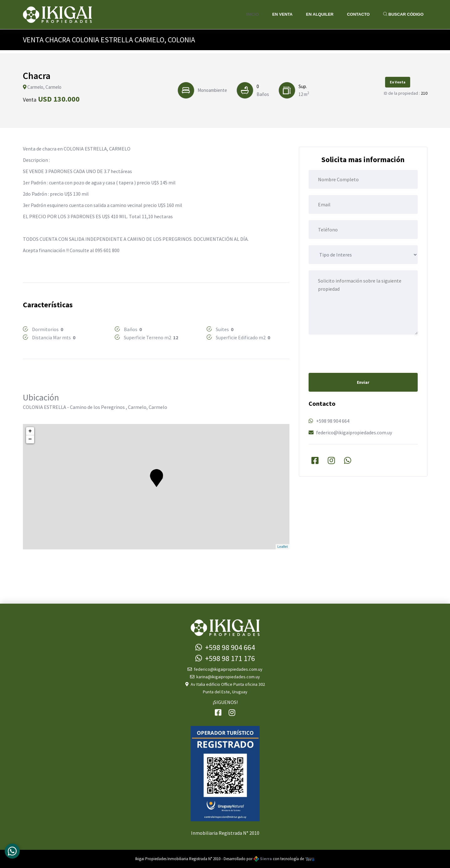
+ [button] (30, 431)
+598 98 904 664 (333, 421)
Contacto (358, 14)
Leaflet (282, 547)
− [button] (30, 439)
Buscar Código (403, 14)
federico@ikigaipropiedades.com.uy (354, 432)
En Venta (282, 14)
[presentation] (356, 353)
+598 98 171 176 (225, 658)
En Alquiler (320, 14)
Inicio (252, 14)
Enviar (363, 382)
